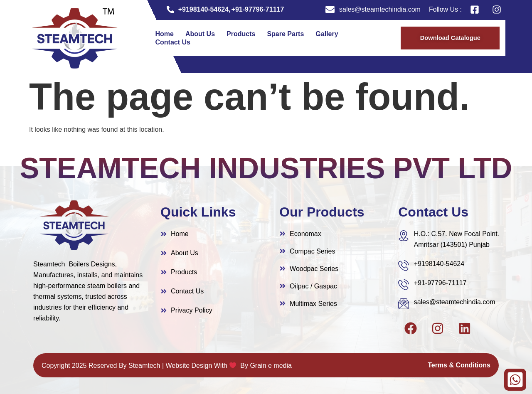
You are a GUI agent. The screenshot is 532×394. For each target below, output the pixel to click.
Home (165, 34)
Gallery (327, 34)
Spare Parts (285, 34)
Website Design (189, 366)
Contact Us (173, 42)
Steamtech (144, 366)
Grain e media (271, 366)
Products (241, 34)
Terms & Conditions (459, 365)
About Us (200, 34)
